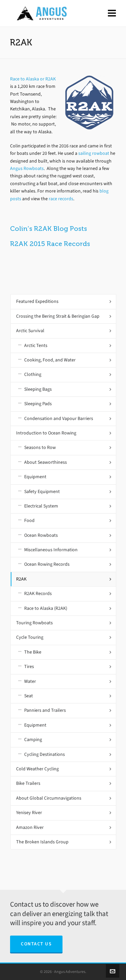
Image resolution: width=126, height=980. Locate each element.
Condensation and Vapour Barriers (59, 418)
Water (30, 681)
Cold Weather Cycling (37, 769)
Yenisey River (29, 813)
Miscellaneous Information (51, 550)
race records (61, 199)
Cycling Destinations (45, 754)
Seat (29, 696)
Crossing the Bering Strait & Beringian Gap (58, 316)
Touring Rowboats (34, 623)
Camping (33, 740)
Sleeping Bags (38, 389)
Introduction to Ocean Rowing (46, 433)
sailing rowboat (94, 153)
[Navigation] (112, 13)
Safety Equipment (42, 492)
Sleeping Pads (38, 404)
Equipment (35, 477)
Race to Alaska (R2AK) (46, 608)
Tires (29, 667)
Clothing (33, 374)
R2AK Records (38, 593)
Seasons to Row (40, 447)
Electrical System (41, 506)
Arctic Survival (30, 331)
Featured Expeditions (37, 301)
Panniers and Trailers (45, 710)
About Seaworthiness (46, 462)
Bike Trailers (28, 783)
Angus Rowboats (27, 168)
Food (29, 520)
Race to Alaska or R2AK (33, 79)
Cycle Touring (30, 637)
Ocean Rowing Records (47, 564)
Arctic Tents (36, 345)
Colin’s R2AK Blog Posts (49, 229)
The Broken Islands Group (42, 842)
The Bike (33, 652)
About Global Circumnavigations (49, 798)
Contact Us (36, 944)
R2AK (21, 579)
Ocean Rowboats (41, 535)
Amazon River (30, 827)
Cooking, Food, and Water (50, 360)
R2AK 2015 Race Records (50, 244)
